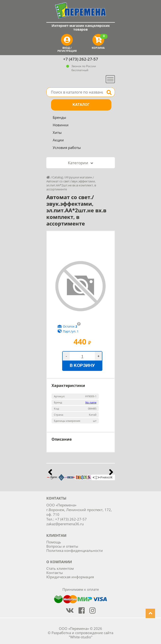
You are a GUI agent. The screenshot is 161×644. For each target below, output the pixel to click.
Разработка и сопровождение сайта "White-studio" (82, 635)
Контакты (55, 573)
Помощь (54, 542)
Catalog (58, 177)
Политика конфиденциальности (75, 550)
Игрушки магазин (79, 177)
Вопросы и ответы (62, 546)
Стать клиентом (60, 568)
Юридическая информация (70, 577)
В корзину (82, 366)
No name (91, 402)
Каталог (81, 105)
